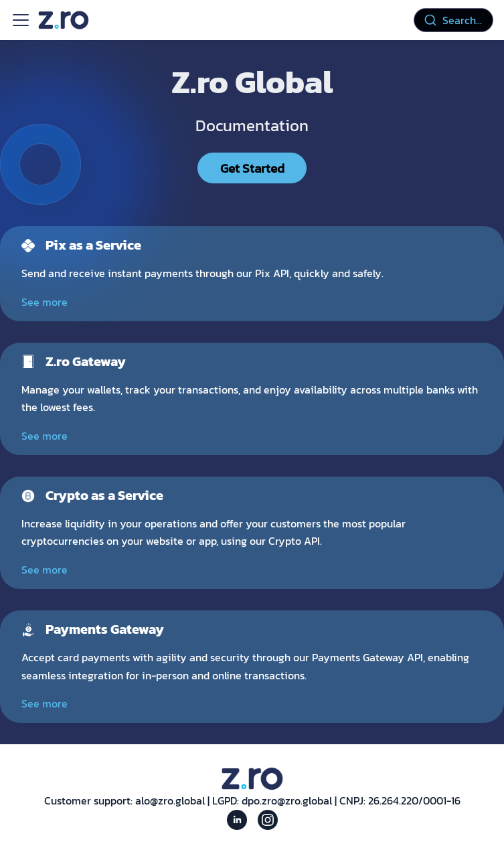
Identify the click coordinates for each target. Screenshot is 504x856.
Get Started (252, 168)
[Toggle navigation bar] (21, 20)
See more (45, 302)
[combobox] (453, 20)
